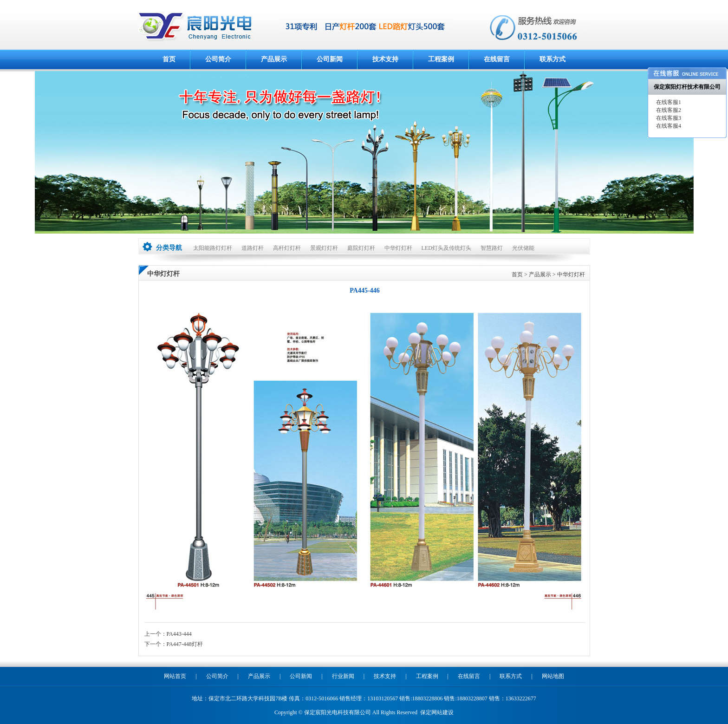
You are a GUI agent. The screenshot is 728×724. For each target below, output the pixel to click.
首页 (169, 59)
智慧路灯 (492, 248)
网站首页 (175, 676)
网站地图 (553, 676)
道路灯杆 (253, 248)
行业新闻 (343, 676)
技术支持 (385, 59)
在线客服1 (668, 102)
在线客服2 (668, 110)
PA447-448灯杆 (185, 644)
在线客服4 (668, 126)
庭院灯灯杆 (361, 248)
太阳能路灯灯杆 (213, 248)
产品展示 (274, 59)
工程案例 (441, 59)
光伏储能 (523, 248)
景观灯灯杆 (324, 248)
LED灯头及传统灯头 (446, 248)
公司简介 (218, 59)
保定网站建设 (437, 712)
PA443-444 (179, 634)
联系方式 (552, 59)
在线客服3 (668, 118)
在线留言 (497, 59)
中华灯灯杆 (398, 248)
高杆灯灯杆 (287, 248)
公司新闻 (330, 59)
